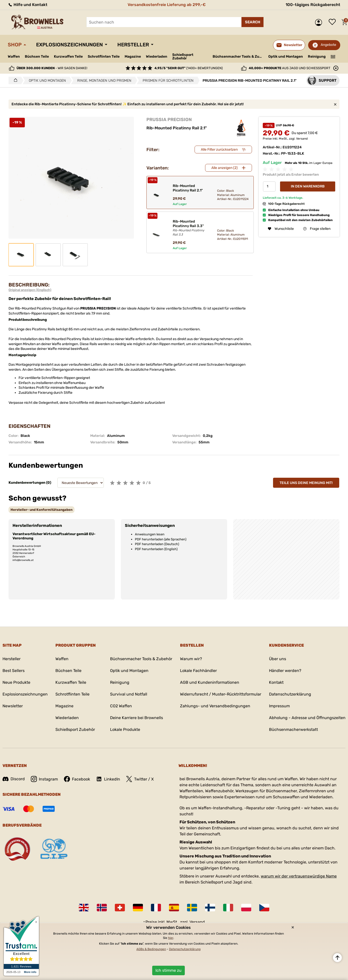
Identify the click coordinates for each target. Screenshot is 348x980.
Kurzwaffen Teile (68, 57)
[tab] (41, 510)
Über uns (278, 659)
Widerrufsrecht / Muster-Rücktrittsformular (221, 694)
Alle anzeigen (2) (225, 168)
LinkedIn (108, 779)
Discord (14, 779)
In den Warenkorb (308, 186)
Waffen (14, 57)
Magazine (133, 57)
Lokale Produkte (125, 729)
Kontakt (276, 682)
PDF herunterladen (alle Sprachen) (161, 539)
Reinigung (317, 57)
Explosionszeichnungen (69, 45)
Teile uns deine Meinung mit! (306, 483)
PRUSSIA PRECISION (169, 120)
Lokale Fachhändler (198, 671)
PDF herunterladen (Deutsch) (157, 544)
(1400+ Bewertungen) (189, 68)
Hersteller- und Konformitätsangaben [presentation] (41, 510)
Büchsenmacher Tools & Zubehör (239, 57)
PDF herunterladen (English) (156, 549)
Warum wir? (191, 659)
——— (333, 56)
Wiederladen (157, 57)
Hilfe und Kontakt (28, 5)
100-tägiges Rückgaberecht (313, 5)
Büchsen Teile (37, 57)
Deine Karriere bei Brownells (137, 718)
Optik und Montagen (286, 57)
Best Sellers (14, 671)
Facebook (77, 779)
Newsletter (13, 706)
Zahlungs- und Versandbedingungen (215, 706)
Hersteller (133, 45)
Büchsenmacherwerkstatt (293, 729)
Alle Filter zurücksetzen (219, 150)
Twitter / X (140, 779)
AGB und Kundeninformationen (210, 682)
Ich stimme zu (168, 970)
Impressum (279, 706)
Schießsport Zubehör (183, 57)
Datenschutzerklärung (290, 694)
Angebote (328, 45)
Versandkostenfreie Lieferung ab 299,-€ (167, 5)
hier (171, 938)
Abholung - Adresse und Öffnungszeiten (307, 718)
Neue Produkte (16, 682)
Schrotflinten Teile (104, 57)
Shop (15, 45)
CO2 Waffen (121, 706)
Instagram (44, 779)
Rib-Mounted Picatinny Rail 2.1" (188, 188)
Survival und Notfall (129, 694)
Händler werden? (285, 671)
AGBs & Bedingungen (151, 949)
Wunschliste (333, 22)
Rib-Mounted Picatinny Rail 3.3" (191, 228)
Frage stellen (317, 229)
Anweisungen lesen (150, 534)
